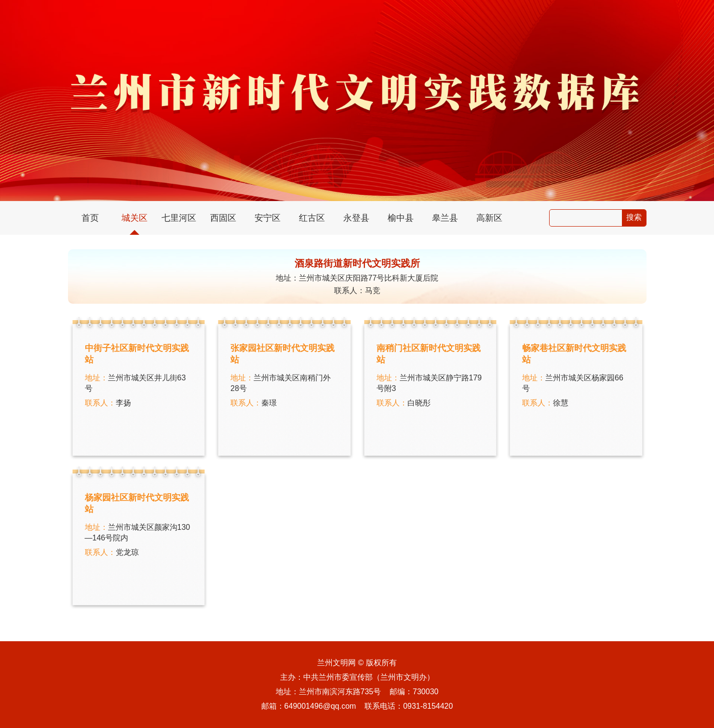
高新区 (489, 218)
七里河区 (179, 218)
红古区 (312, 218)
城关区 (135, 218)
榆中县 (401, 218)
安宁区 (268, 218)
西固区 (223, 218)
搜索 (634, 217)
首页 (90, 218)
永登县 (356, 218)
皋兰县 (445, 218)
